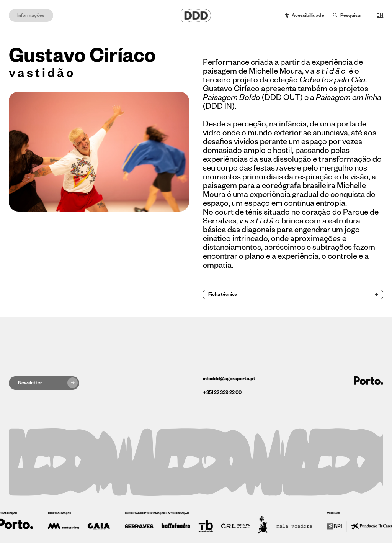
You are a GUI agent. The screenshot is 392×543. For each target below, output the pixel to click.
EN (380, 15)
